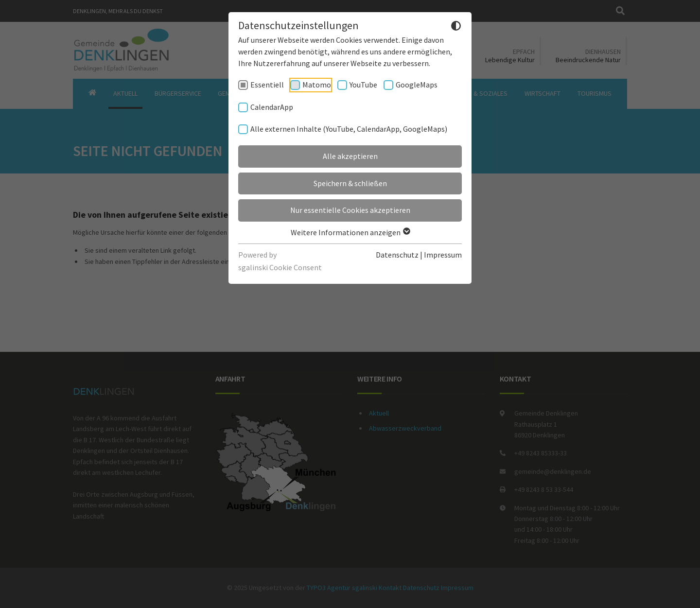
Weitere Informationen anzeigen (350, 232)
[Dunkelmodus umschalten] (456, 27)
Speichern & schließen (350, 183)
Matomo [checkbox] (317, 85)
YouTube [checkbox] (363, 85)
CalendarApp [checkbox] (272, 107)
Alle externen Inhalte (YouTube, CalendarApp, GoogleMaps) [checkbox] (349, 129)
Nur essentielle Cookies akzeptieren (350, 210)
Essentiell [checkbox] (267, 85)
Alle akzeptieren (350, 156)
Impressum (443, 255)
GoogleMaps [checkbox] (417, 85)
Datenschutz (397, 255)
